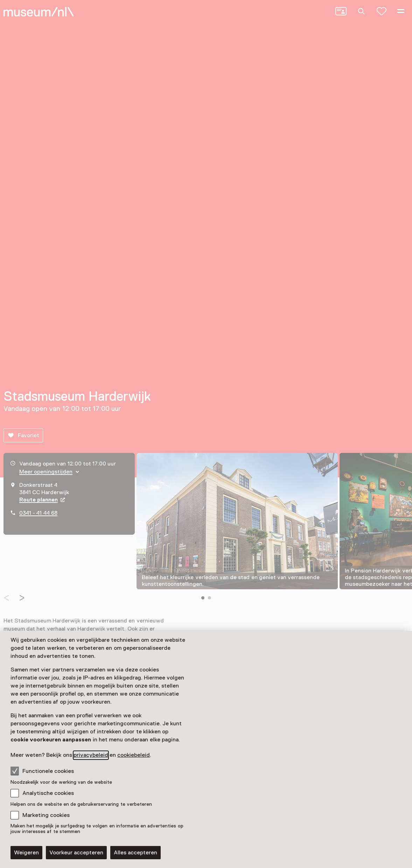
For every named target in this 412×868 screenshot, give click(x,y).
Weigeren (26, 853)
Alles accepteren (135, 853)
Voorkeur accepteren (76, 853)
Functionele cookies (42, 771)
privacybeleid (91, 755)
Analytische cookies (48, 793)
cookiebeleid (134, 755)
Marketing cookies (46, 815)
